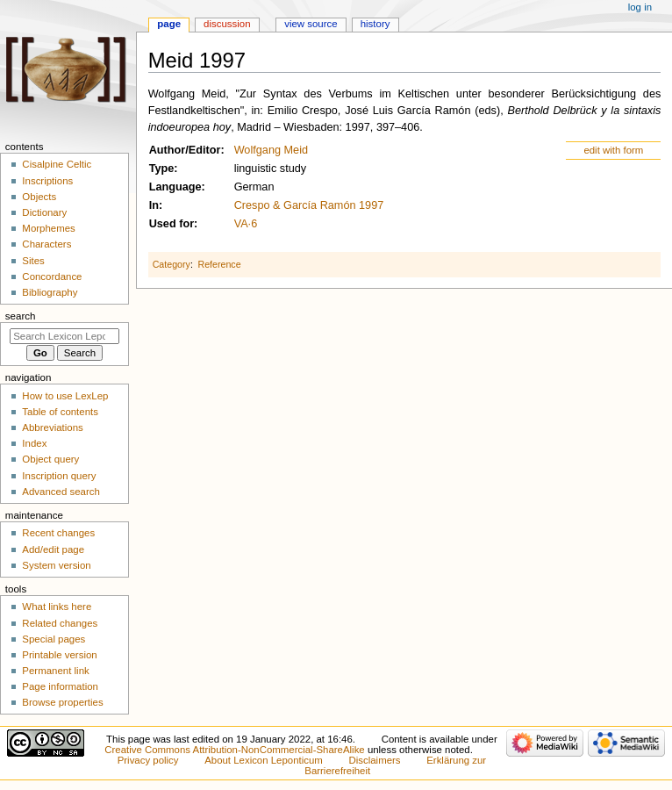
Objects (39, 197)
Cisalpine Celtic (57, 164)
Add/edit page (53, 549)
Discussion (227, 24)
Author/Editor (185, 150)
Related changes (60, 623)
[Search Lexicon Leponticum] (64, 336)
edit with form (613, 150)
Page (169, 24)
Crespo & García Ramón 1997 (309, 205)
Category (172, 264)
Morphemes (48, 228)
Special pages (54, 639)
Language (175, 187)
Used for (172, 224)
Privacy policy (148, 760)
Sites (33, 261)
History (375, 24)
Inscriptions (47, 181)
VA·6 (246, 224)
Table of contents (60, 412)
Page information (60, 686)
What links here (57, 607)
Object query (50, 459)
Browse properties (62, 702)
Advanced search (61, 492)
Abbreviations (52, 427)
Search (21, 316)
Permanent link (55, 671)
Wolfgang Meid (271, 150)
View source (311, 24)
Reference (219, 264)
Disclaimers (375, 760)
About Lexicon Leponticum (264, 760)
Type (162, 169)
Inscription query (59, 476)
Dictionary (44, 212)
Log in (640, 7)
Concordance (52, 276)
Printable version (59, 655)
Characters (46, 244)
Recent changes (58, 533)
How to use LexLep (65, 396)
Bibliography (50, 292)
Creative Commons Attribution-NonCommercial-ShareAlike (234, 750)
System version (56, 565)
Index (34, 443)
